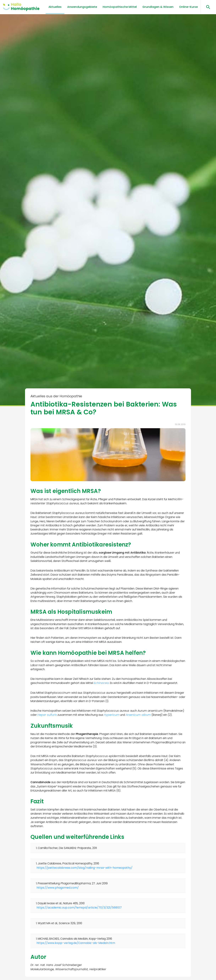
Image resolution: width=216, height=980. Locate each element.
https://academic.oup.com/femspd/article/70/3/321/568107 (79, 927)
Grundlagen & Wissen (158, 7)
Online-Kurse (188, 7)
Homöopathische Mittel (120, 7)
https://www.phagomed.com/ (58, 907)
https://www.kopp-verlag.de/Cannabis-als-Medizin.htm (76, 964)
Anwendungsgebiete (82, 7)
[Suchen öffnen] (207, 7)
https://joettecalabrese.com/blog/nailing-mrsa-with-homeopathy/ (85, 886)
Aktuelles (55, 7)
